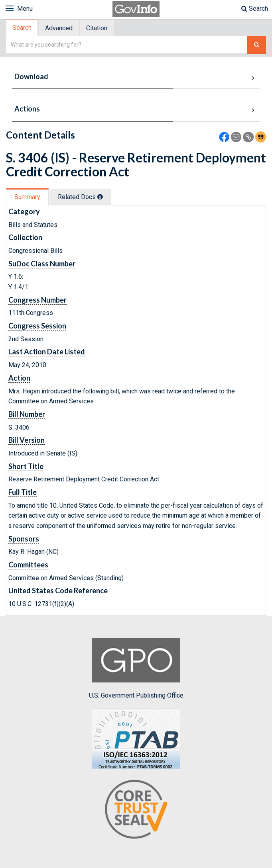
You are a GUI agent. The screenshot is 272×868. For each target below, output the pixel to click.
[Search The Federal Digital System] (257, 45)
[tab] (22, 28)
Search (255, 9)
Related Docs (80, 197)
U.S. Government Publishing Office (136, 669)
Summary (27, 197)
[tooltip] (100, 197)
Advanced (59, 28)
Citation (97, 28)
